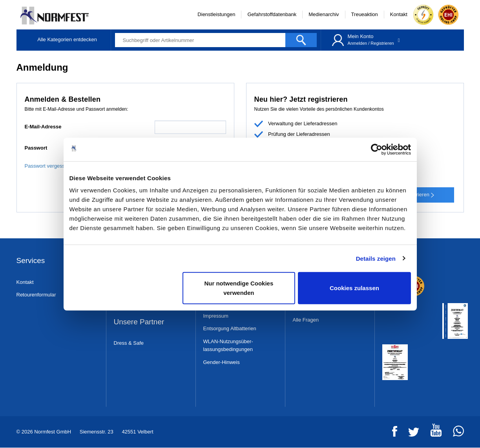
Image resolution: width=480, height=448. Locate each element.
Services (31, 261)
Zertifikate (399, 261)
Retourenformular (36, 295)
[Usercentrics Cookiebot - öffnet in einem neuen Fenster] (377, 149)
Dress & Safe (129, 343)
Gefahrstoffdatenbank (272, 14)
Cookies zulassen (354, 288)
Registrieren (382, 43)
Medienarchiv (324, 14)
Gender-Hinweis (222, 362)
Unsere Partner (139, 322)
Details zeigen (376, 258)
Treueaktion (365, 14)
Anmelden (358, 43)
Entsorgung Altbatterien (230, 328)
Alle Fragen (306, 320)
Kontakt (399, 14)
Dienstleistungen (216, 14)
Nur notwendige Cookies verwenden (239, 288)
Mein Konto (361, 36)
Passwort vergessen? (49, 166)
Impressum (216, 316)
